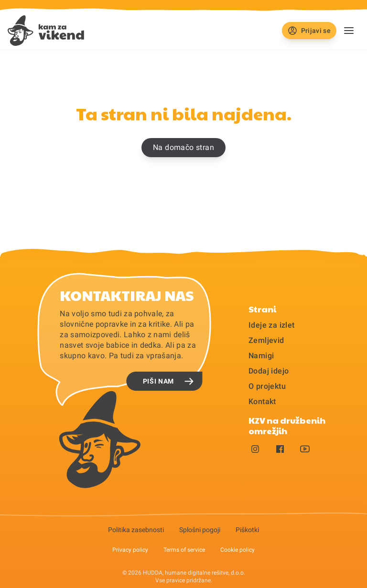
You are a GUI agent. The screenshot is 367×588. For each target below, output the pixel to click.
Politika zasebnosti (136, 530)
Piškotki (247, 530)
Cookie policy (237, 550)
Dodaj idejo (269, 371)
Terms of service (184, 550)
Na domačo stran (183, 147)
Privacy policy (130, 550)
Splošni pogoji (200, 530)
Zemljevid (266, 340)
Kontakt (262, 401)
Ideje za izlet (272, 325)
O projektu (267, 386)
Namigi (261, 356)
